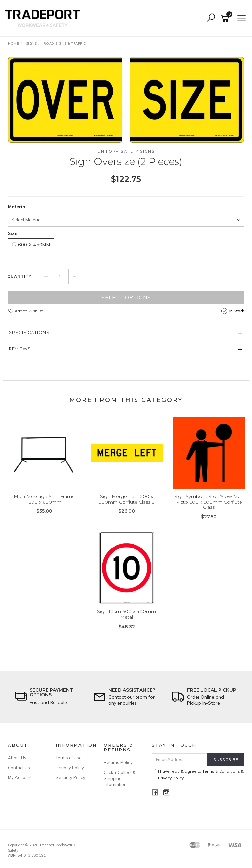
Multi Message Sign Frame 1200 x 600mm (44, 499)
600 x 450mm (31, 245)
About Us (17, 758)
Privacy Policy (70, 768)
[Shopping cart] (226, 19)
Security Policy (71, 777)
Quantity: (20, 276)
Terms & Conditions (221, 771)
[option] (126, 100)
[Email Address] (180, 760)
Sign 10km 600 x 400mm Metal (126, 614)
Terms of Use (69, 758)
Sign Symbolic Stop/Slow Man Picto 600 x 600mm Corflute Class (209, 502)
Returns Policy (118, 762)
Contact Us (19, 768)
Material (17, 207)
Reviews (20, 349)
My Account (20, 777)
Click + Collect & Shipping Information (120, 778)
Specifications (29, 332)
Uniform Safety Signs (126, 151)
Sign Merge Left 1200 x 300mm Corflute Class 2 (126, 499)
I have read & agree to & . (198, 775)
